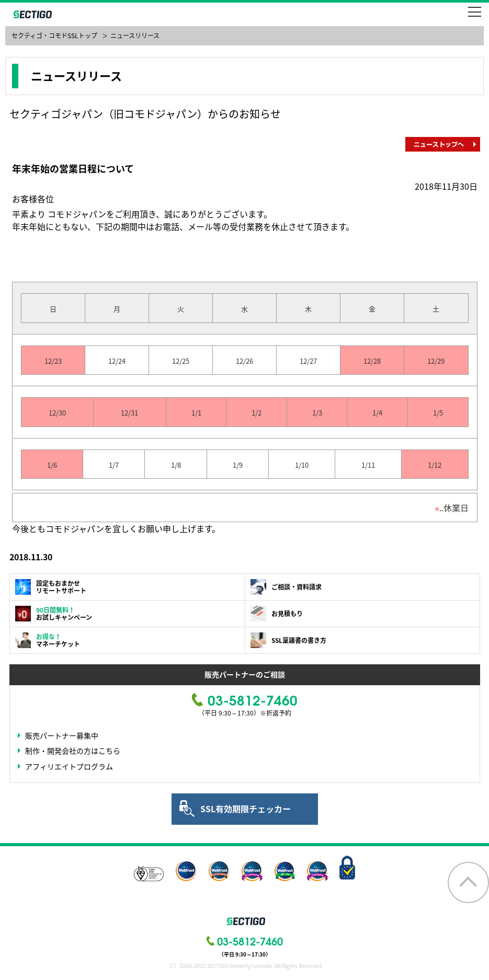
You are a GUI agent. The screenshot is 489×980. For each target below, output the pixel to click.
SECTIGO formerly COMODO (31, 14)
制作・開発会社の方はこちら (73, 751)
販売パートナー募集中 (62, 735)
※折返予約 (276, 713)
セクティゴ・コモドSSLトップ (54, 36)
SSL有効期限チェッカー (246, 809)
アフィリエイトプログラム (69, 766)
